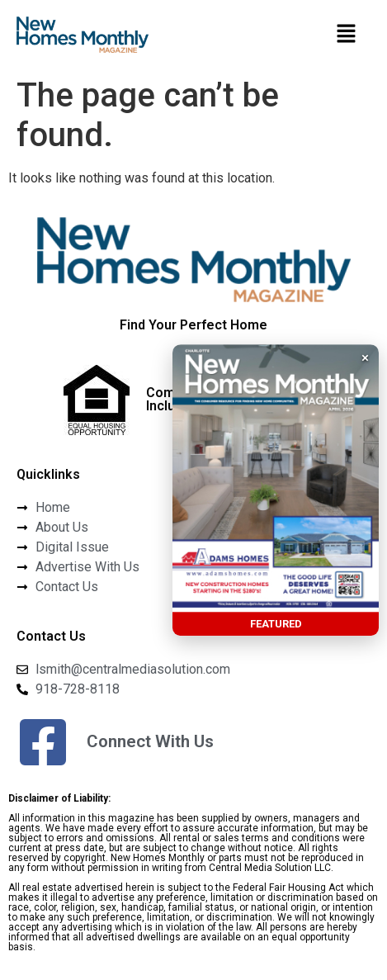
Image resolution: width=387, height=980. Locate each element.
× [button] (365, 357)
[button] (346, 35)
